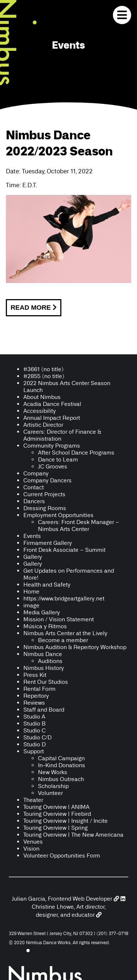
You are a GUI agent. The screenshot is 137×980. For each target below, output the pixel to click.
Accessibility (40, 411)
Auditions (50, 661)
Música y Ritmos (45, 626)
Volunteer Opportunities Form (62, 855)
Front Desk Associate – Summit (64, 550)
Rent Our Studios (46, 682)
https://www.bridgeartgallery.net (64, 598)
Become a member (63, 640)
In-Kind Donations (62, 765)
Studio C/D (37, 737)
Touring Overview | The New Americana (73, 835)
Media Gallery (42, 612)
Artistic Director (43, 425)
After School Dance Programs (76, 453)
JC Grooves (53, 466)
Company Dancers (47, 480)
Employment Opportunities (58, 515)
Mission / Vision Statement (59, 619)
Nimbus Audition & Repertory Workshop (75, 647)
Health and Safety (47, 585)
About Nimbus (42, 397)
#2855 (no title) (44, 376)
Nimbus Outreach (61, 779)
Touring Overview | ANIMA (56, 807)
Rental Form (39, 689)
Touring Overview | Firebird (57, 814)
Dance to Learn (58, 459)
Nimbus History (44, 668)
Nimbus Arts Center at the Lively (65, 633)
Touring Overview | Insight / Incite (66, 821)
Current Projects (44, 494)
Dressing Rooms (45, 508)
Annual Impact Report (52, 418)
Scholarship (53, 786)
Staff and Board (44, 710)
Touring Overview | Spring (56, 828)
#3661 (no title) (43, 369)
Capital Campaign (61, 758)
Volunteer (50, 793)
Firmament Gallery (48, 543)
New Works (53, 772)
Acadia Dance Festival (52, 404)
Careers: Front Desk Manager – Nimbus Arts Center (79, 525)
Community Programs (52, 446)
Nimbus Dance (43, 654)
